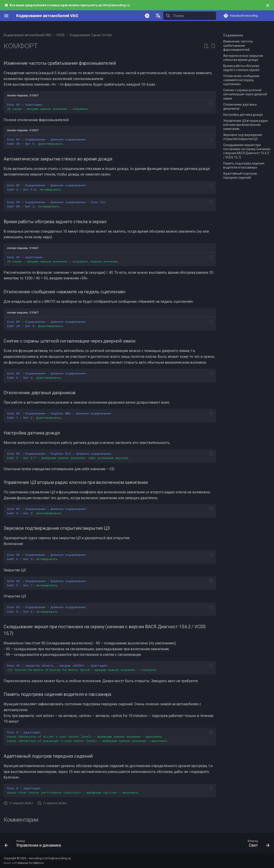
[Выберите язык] (158, 16)
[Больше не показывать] (268, 5)
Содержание (233, 35)
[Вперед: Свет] (257, 844)
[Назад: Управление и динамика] (34, 844)
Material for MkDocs (31, 863)
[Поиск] (190, 16)
